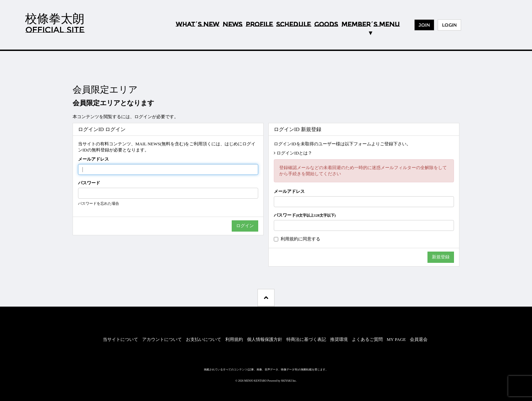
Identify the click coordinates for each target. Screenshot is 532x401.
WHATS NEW (197, 25)
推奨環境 (339, 339)
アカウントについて (162, 339)
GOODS (326, 24)
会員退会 (419, 339)
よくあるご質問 (367, 339)
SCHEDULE (293, 24)
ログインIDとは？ (294, 153)
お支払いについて (204, 339)
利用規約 (289, 239)
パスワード (89, 183)
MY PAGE (396, 339)
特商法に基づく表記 (306, 339)
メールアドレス (93, 159)
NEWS (232, 24)
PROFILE (259, 24)
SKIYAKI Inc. (289, 381)
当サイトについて (120, 339)
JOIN (424, 25)
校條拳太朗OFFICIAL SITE (55, 23)
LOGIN (449, 25)
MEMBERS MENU (370, 24)
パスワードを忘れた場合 (99, 203)
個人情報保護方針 (265, 339)
